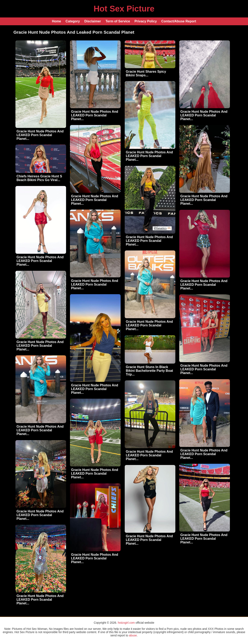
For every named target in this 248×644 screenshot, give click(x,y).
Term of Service (118, 21)
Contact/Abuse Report (179, 21)
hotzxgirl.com (126, 623)
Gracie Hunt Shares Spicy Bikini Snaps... (146, 73)
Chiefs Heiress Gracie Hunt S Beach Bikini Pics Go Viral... (39, 178)
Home (56, 21)
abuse (133, 635)
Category (73, 21)
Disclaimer (93, 21)
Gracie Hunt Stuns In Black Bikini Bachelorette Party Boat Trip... (149, 371)
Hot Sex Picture (124, 9)
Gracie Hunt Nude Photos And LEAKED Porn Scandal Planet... (40, 135)
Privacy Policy (146, 21)
